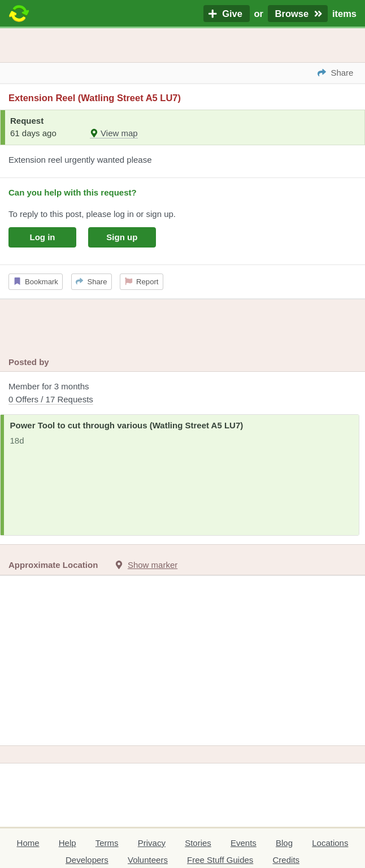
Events (244, 843)
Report (142, 282)
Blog (284, 843)
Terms (107, 843)
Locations (330, 843)
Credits (286, 860)
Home (28, 843)
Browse (298, 14)
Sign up (122, 237)
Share (91, 282)
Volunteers (148, 860)
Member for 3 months (182, 394)
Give (227, 14)
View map (114, 133)
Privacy (152, 843)
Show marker (153, 565)
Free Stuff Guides (220, 860)
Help (68, 843)
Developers (87, 860)
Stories (198, 843)
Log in (43, 237)
